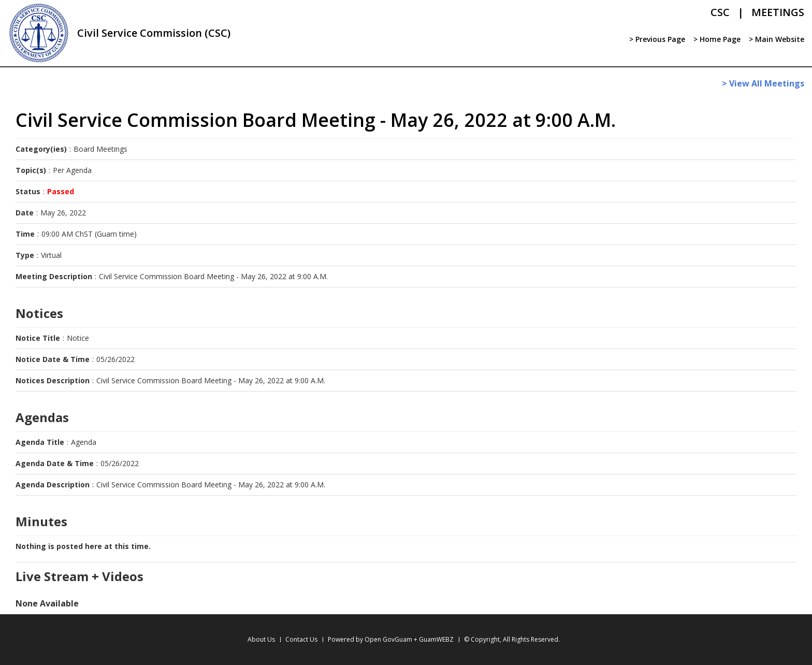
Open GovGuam (388, 639)
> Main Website (777, 39)
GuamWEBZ (436, 639)
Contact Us (301, 639)
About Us (261, 639)
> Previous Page (657, 39)
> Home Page (717, 39)
